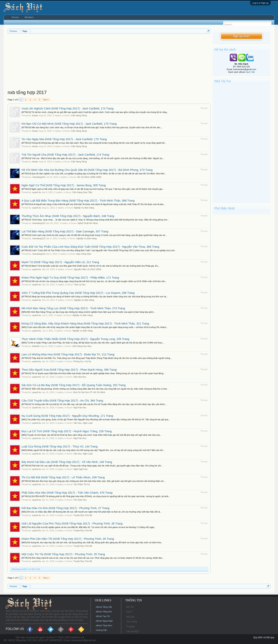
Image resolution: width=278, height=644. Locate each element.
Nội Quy (130, 617)
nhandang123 (39, 177)
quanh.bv (37, 192)
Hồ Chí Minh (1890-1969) (89, 177)
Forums (15, 17)
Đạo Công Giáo (84, 254)
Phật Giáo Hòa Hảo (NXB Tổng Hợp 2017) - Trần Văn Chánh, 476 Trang (67, 493)
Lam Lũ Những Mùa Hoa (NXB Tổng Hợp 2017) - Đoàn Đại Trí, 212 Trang (68, 354)
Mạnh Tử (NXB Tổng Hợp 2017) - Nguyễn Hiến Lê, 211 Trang (60, 262)
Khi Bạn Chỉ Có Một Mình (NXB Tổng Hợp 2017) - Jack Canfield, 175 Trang (69, 124)
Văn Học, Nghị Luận (83, 423)
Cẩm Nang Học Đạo (82, 346)
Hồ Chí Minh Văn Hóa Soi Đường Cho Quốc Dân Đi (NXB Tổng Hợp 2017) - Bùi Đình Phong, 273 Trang (87, 170)
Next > (46, 100)
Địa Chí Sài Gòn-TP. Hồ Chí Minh (89, 392)
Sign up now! (241, 36)
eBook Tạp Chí (103, 616)
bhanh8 (36, 346)
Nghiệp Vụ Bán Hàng (84, 208)
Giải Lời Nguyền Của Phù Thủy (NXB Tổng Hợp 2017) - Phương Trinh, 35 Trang (72, 524)
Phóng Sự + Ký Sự (82, 361)
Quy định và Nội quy (264, 637)
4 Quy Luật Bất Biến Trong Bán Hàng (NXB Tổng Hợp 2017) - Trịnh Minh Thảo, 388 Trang (78, 201)
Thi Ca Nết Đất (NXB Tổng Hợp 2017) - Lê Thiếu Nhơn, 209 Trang (63, 477)
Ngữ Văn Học (80, 408)
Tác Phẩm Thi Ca (82, 484)
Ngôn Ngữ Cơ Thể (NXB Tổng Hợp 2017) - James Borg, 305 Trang (64, 185)
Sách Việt (250, 72)
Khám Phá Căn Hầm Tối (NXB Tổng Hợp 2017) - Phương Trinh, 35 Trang (68, 539)
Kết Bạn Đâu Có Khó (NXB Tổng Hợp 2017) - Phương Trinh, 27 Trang (65, 508)
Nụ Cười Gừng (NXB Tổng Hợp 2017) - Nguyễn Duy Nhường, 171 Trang (67, 416)
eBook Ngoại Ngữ (104, 621)
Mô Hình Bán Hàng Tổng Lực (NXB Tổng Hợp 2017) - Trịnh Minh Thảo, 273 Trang (73, 308)
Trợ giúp (130, 626)
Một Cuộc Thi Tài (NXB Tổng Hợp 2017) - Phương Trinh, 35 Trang (63, 554)
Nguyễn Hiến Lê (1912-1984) (88, 269)
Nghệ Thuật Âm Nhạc (88, 223)
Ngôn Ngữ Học (81, 469)
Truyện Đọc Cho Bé (83, 515)
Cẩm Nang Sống (79, 115)
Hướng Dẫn (101, 630)
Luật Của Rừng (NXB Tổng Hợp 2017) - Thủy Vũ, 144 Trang (59, 447)
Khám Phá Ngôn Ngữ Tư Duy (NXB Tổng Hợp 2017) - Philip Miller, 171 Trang (70, 278)
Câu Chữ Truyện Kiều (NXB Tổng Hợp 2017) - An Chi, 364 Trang (62, 401)
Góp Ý (129, 612)
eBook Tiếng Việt (104, 607)
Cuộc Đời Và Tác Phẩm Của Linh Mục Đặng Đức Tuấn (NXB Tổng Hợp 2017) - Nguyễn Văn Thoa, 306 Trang (90, 247)
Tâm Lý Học (80, 285)
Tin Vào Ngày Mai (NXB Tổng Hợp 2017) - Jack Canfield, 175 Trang (64, 139)
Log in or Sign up (260, 3)
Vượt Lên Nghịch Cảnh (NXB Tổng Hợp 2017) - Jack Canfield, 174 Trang (67, 108)
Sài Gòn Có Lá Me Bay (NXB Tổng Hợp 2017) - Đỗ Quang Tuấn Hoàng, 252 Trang (73, 385)
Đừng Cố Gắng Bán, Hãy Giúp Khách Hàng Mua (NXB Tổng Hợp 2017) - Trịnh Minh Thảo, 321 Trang (85, 324)
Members (29, 17)
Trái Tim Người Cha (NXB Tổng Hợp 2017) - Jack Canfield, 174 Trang (65, 155)
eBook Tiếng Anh (104, 612)
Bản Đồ (130, 607)
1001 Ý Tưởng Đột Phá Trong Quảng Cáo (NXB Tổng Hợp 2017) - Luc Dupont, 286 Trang (78, 293)
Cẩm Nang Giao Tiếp (82, 192)
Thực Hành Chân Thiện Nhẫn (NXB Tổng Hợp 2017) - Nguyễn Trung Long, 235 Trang (75, 339)
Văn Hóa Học (80, 377)
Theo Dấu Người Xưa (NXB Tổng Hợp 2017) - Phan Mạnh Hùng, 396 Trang (69, 370)
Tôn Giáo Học (80, 500)
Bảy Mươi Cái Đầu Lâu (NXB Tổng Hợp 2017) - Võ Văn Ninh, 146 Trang (67, 462)
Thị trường (131, 622)
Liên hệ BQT (133, 631)
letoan (35, 115)
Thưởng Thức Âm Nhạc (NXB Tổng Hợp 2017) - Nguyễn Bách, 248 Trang (68, 216)
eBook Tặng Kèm (104, 625)
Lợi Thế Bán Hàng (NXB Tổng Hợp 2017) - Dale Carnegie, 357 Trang (65, 231)
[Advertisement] (109, 63)
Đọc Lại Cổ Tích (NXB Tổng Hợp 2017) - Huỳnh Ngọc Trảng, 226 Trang (67, 431)
